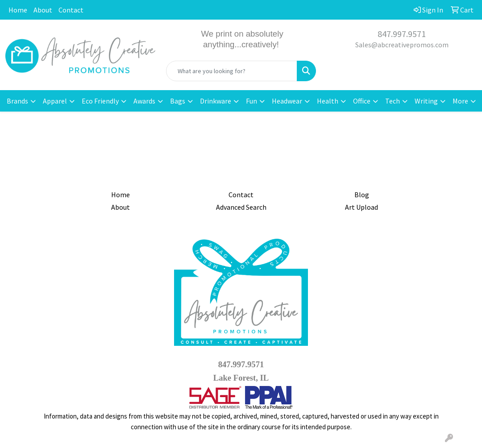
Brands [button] (17, 101)
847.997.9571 (402, 34)
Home (18, 10)
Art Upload (361, 207)
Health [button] (328, 101)
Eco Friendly (100, 101)
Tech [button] (393, 101)
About (43, 10)
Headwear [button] (287, 101)
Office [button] (362, 101)
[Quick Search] (232, 71)
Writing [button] (426, 101)
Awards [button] (144, 101)
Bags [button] (178, 101)
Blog (362, 195)
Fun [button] (251, 101)
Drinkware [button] (216, 101)
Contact (71, 10)
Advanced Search (241, 207)
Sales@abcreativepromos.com (402, 45)
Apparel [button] (55, 101)
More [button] (460, 101)
